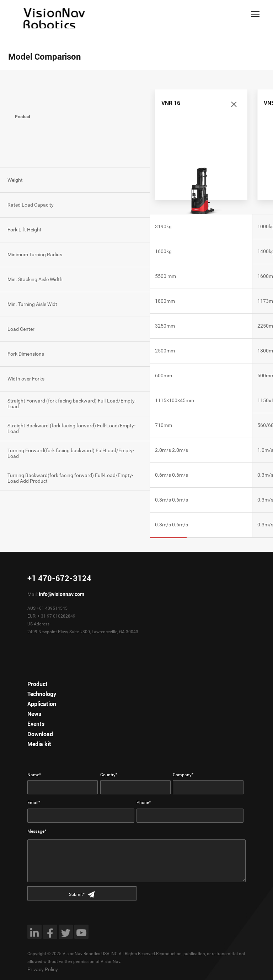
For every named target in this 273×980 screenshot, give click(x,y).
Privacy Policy (43, 969)
